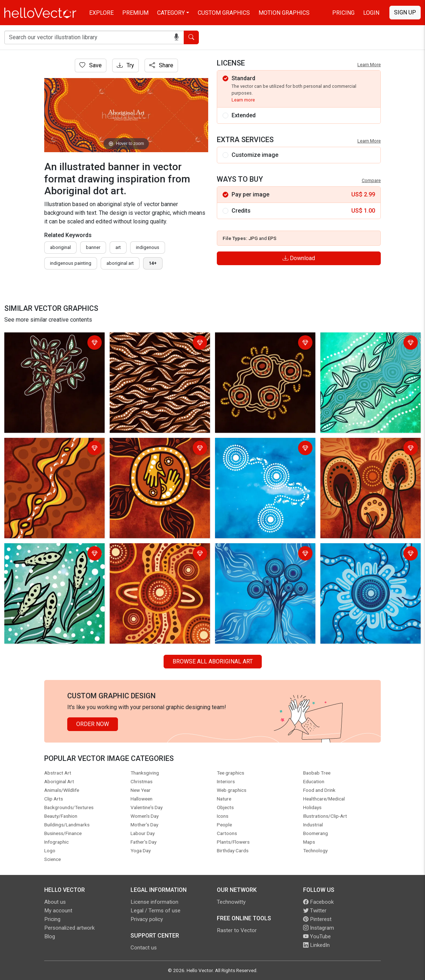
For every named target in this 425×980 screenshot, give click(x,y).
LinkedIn (316, 945)
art (118, 247)
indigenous (148, 247)
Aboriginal (60, 247)
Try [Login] (125, 65)
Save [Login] (91, 65)
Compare (371, 180)
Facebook (318, 902)
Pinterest (317, 919)
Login (371, 13)
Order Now (93, 724)
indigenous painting (71, 263)
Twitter (315, 911)
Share (161, 65)
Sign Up (405, 12)
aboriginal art (120, 263)
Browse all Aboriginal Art (213, 661)
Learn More (369, 65)
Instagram (319, 928)
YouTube (317, 936)
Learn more (243, 100)
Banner (93, 247)
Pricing (343, 13)
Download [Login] (299, 258)
